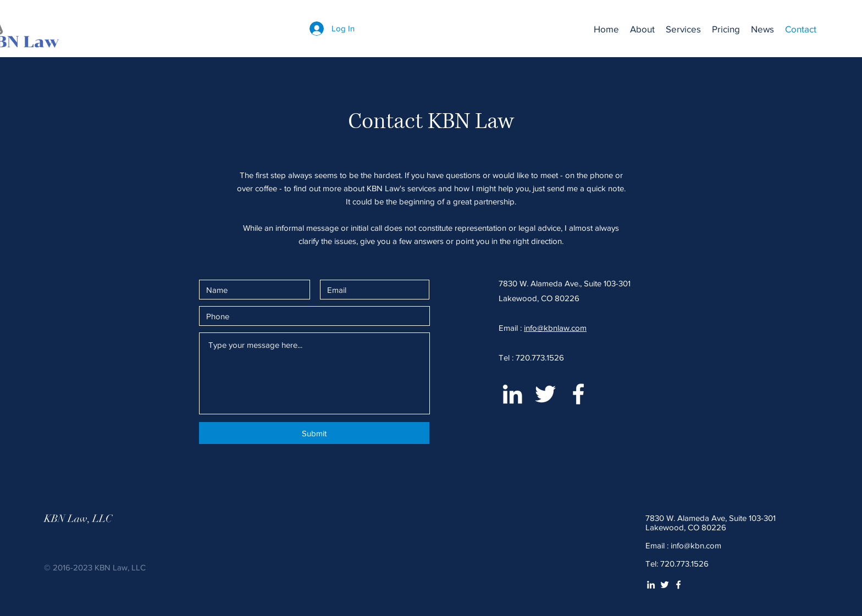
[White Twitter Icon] (545, 394)
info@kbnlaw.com (555, 328)
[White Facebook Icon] (578, 394)
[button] (683, 29)
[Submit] (314, 433)
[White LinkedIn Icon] (512, 394)
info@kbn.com (696, 545)
